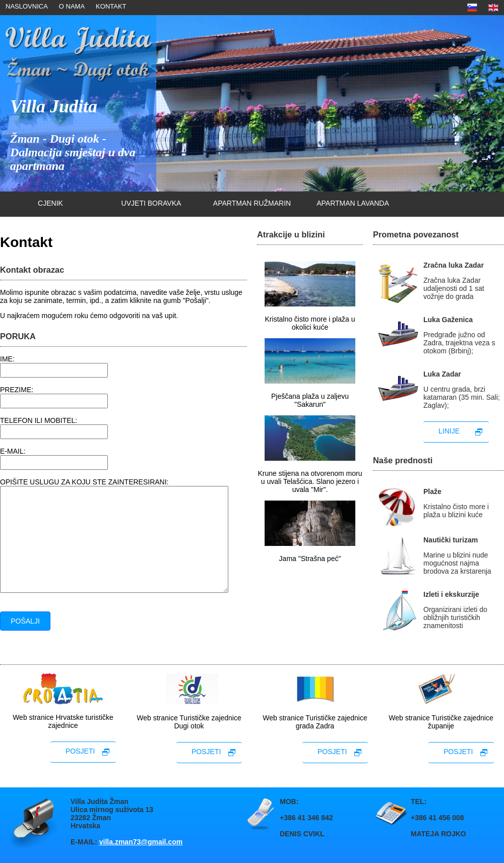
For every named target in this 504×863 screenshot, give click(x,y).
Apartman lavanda (353, 203)
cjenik (50, 203)
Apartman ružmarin (252, 203)
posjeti (80, 751)
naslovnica (27, 6)
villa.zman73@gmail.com (141, 842)
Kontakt (111, 6)
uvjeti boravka (151, 203)
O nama (72, 6)
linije (449, 431)
